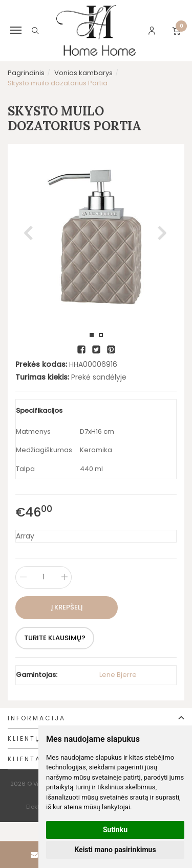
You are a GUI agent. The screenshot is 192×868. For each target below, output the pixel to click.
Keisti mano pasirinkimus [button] (115, 850)
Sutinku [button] (115, 830)
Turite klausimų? (55, 638)
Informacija (37, 718)
